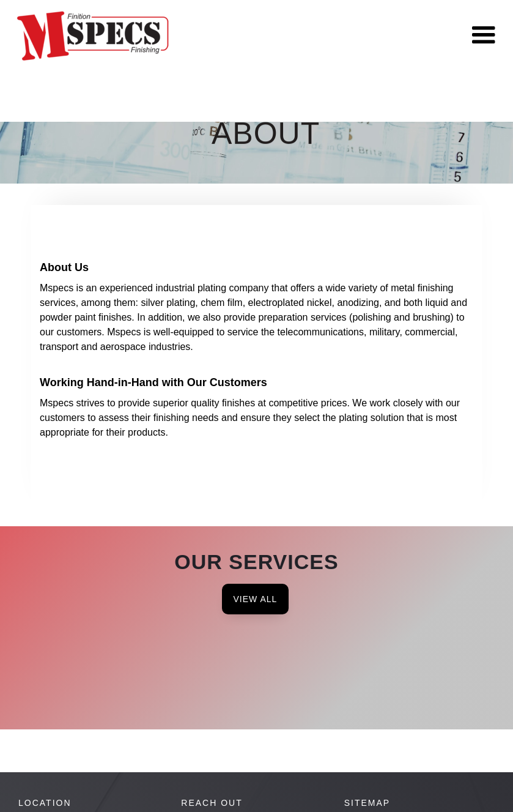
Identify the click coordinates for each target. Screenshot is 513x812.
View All (256, 599)
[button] (484, 35)
